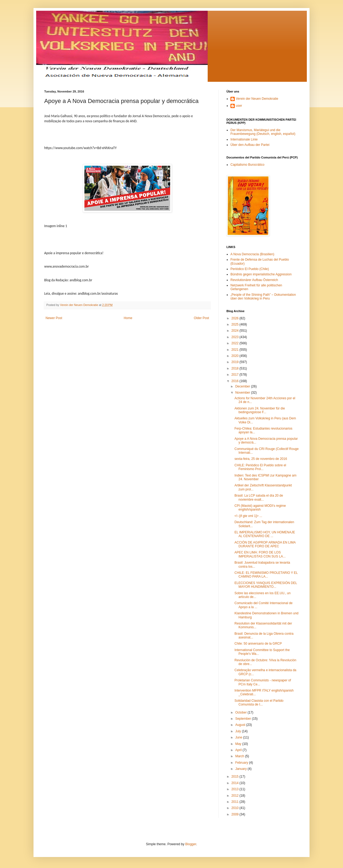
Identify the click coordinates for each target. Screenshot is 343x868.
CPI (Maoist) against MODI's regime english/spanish (260, 508)
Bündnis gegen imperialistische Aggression (261, 274)
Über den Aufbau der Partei (250, 145)
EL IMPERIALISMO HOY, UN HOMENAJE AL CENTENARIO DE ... (265, 534)
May (239, 744)
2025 (236, 324)
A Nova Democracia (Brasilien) (252, 254)
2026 (236, 318)
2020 (236, 356)
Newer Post (54, 318)
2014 (236, 783)
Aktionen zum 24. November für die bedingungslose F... (260, 410)
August (241, 725)
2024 (236, 331)
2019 (236, 362)
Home (128, 318)
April (239, 750)
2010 (236, 808)
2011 (236, 802)
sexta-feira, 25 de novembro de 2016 (261, 459)
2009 (236, 814)
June (239, 737)
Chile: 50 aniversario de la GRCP (258, 644)
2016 (236, 381)
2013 (236, 789)
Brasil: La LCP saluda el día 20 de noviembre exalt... (259, 497)
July (239, 731)
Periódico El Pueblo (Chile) (250, 269)
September (244, 719)
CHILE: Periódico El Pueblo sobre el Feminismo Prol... (260, 467)
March (240, 756)
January (241, 769)
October (241, 712)
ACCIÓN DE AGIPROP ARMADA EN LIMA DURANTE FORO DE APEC (265, 544)
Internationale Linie (244, 139)
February (242, 763)
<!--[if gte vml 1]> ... (248, 516)
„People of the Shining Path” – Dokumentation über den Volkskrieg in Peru (263, 297)
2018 (236, 368)
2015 (236, 777)
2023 (236, 337)
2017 (236, 375)
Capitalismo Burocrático (247, 165)
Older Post (201, 318)
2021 (236, 350)
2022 (236, 343)
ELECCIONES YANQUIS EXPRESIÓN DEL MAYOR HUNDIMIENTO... (266, 585)
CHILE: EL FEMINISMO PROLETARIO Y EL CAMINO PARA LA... (266, 575)
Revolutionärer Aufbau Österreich (254, 280)
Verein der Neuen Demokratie (257, 99)
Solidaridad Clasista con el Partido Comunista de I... (259, 703)
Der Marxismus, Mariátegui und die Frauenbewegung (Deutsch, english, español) (263, 132)
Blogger (191, 844)
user (239, 106)
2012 (236, 796)
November (243, 393)
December (243, 386)
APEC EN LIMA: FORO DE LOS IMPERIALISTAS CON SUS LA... (260, 554)
